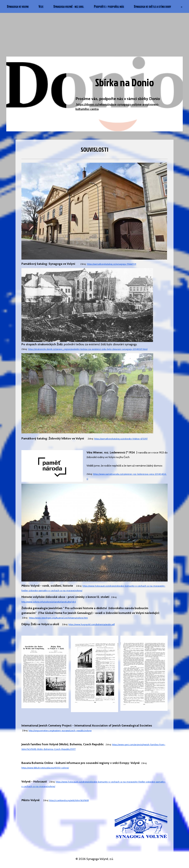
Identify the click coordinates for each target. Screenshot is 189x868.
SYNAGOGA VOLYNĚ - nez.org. (92, 6)
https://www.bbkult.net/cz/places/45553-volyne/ (45, 768)
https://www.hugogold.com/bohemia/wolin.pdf (92, 624)
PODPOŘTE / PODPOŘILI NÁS (133, 6)
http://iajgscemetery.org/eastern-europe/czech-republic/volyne (60, 730)
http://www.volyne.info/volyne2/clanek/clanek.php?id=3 (49, 602)
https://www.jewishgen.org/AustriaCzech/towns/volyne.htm (58, 618)
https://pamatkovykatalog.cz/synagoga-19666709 (112, 264)
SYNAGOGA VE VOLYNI (41, 6)
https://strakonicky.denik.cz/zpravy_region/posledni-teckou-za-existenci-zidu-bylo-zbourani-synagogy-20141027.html (88, 349)
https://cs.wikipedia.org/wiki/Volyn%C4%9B (69, 800)
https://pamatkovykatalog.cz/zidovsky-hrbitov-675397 (121, 439)
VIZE (65, 6)
